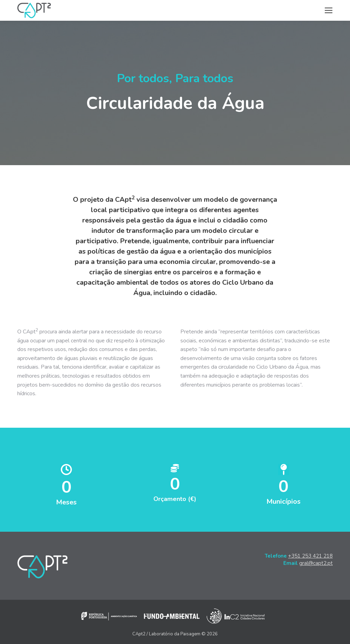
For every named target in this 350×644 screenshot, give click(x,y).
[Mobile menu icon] (329, 10)
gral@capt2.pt (316, 563)
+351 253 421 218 (310, 556)
